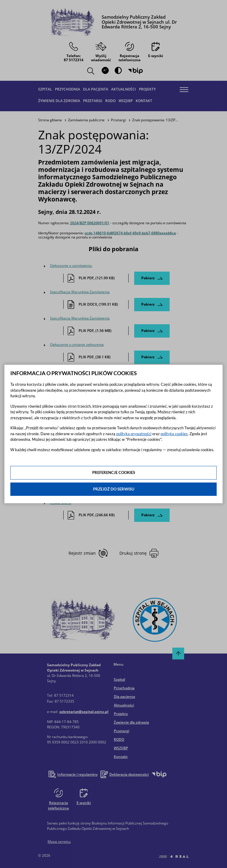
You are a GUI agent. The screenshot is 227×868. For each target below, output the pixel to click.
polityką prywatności (134, 434)
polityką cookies (174, 434)
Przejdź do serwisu (114, 489)
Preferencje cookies (114, 472)
